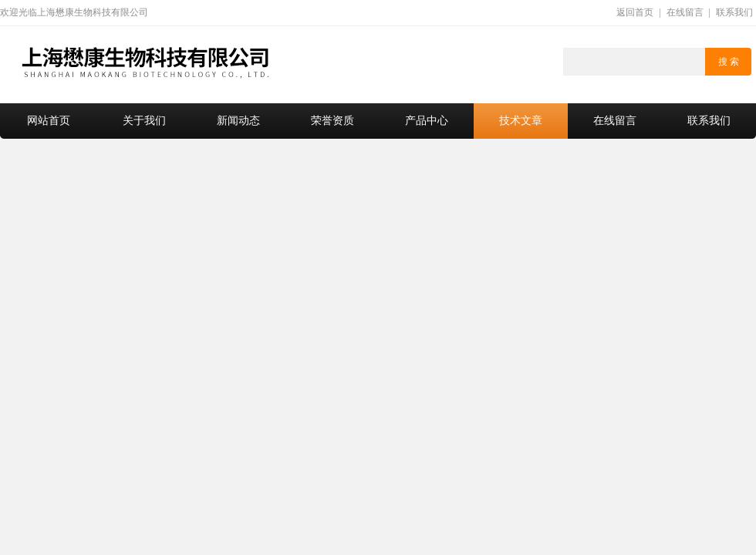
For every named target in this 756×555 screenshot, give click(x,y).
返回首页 (635, 12)
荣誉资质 (332, 121)
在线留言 (685, 12)
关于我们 (144, 121)
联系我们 (734, 12)
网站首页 (49, 121)
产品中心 (427, 121)
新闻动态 (238, 121)
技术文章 (521, 121)
